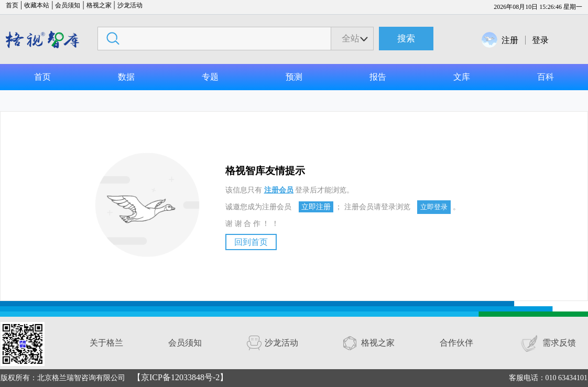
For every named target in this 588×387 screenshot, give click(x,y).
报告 (378, 77)
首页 (12, 5)
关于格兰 (106, 343)
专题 (210, 77)
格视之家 (99, 5)
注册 (510, 40)
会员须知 (68, 5)
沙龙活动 (130, 5)
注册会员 (279, 190)
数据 (126, 77)
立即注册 (316, 207)
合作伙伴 (456, 343)
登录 (540, 40)
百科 (546, 77)
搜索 (406, 39)
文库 (462, 77)
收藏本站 (37, 5)
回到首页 (251, 242)
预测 (294, 77)
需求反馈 (559, 343)
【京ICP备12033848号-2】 (180, 377)
